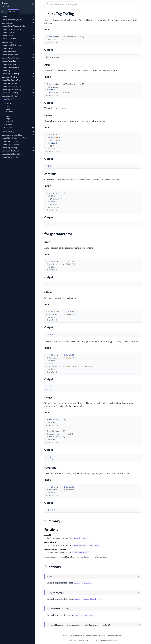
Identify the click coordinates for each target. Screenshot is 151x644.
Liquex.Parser (7, 48)
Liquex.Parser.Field (9, 51)
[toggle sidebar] (33, 5)
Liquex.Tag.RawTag (9, 148)
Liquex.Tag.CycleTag (10, 93)
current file (87, 636)
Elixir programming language (106, 640)
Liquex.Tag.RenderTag (10, 151)
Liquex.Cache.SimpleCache (13, 29)
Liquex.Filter (7, 42)
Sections (7, 103)
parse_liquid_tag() (53, 542)
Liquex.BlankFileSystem (11, 20)
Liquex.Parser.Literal (10, 55)
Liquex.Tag (6, 70)
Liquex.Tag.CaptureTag (11, 80)
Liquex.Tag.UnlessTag (10, 157)
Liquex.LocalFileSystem (11, 45)
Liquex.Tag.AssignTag (10, 74)
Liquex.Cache (7, 23)
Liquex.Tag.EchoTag (9, 96)
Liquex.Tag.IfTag (8, 132)
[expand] (33, 16)
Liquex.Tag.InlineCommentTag (14, 138)
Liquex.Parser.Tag (9, 61)
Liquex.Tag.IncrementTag (12, 135)
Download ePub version (115, 636)
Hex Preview (78, 636)
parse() (48, 535)
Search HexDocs (99, 636)
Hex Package (68, 636)
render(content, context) (56, 550)
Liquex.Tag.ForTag (9, 99)
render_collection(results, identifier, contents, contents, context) (76, 557)
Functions (8, 127)
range (8, 119)
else (7, 107)
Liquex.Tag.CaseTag (9, 83)
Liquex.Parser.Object (10, 58)
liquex (5, 3)
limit (7, 114)
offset (8, 116)
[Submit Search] (47, 5)
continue (9, 112)
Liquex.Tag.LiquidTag (10, 141)
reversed (9, 121)
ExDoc (80, 640)
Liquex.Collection (9, 32)
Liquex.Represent (9, 64)
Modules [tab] (13, 12)
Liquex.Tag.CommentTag (12, 86)
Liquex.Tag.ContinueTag (11, 90)
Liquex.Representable (11, 67)
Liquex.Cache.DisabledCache (14, 26)
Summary (8, 125)
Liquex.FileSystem (9, 39)
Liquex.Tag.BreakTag (10, 77)
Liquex (4, 16)
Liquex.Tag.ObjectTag (10, 144)
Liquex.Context (8, 35)
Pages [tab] (4, 12)
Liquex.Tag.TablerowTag (11, 154)
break (8, 109)
